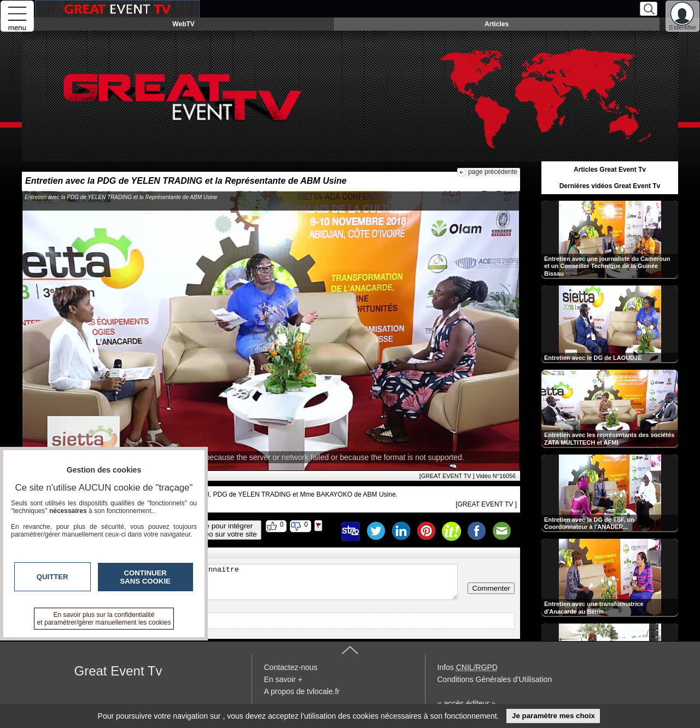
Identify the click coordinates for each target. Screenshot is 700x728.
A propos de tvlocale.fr (302, 691)
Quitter (52, 577)
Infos (468, 667)
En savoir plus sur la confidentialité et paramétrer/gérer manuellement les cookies (104, 619)
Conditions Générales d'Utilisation (495, 679)
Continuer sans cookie (145, 577)
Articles (497, 24)
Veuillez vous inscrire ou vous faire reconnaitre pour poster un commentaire (243, 582)
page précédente (493, 172)
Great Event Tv (118, 671)
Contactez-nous (291, 667)
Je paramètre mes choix (553, 716)
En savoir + (283, 679)
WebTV (183, 24)
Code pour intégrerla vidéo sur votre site (223, 530)
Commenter (491, 588)
